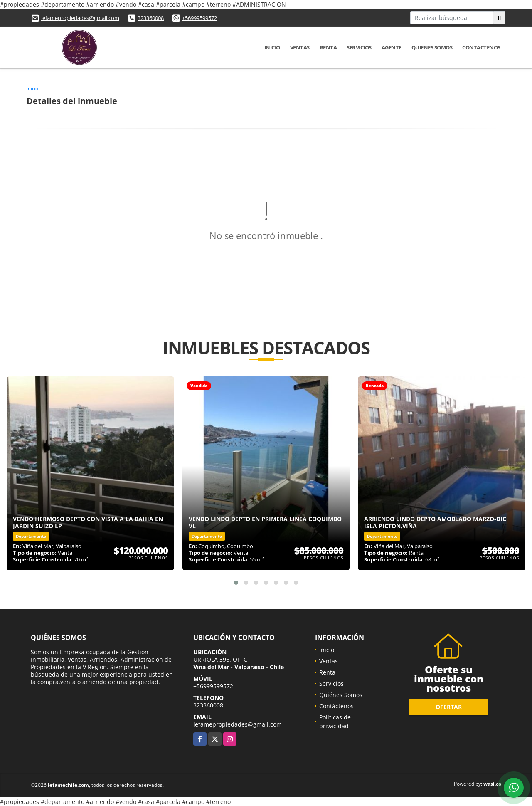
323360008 (151, 18)
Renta (328, 47)
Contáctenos (481, 47)
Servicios (359, 47)
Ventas (300, 47)
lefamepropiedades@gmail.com (80, 18)
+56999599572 (199, 18)
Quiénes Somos (432, 47)
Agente (392, 47)
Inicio (272, 47)
